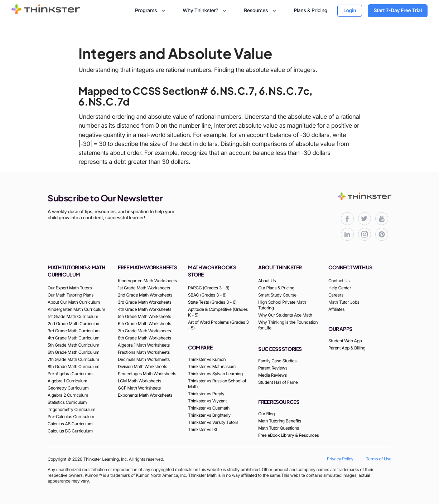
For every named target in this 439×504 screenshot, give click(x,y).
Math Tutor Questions (279, 428)
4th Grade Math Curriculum (74, 338)
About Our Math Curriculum (74, 302)
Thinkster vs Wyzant (207, 401)
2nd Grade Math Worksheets (145, 295)
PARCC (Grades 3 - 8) (209, 288)
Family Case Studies (277, 361)
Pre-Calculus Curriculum (71, 417)
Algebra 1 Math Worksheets (144, 345)
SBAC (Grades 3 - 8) (207, 295)
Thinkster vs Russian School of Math (217, 384)
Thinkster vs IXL (203, 429)
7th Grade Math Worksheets (144, 331)
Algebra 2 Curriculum (68, 395)
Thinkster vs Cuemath (209, 408)
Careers (336, 295)
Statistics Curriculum (67, 402)
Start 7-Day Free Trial (398, 11)
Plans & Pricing (310, 11)
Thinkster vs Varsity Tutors (213, 422)
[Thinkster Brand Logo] (46, 12)
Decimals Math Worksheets (144, 359)
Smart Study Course (277, 295)
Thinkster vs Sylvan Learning (215, 374)
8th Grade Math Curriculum (73, 366)
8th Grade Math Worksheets (144, 338)
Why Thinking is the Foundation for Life (288, 325)
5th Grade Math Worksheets (144, 316)
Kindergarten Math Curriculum (76, 309)
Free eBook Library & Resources (289, 435)
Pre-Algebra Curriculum (70, 374)
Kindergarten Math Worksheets (147, 281)
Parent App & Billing (347, 348)
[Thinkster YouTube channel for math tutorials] (382, 219)
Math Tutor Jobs (344, 302)
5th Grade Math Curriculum (73, 345)
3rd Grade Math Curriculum (74, 331)
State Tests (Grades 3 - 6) (212, 302)
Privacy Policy (340, 459)
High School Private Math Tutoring (282, 305)
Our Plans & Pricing (276, 288)
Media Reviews (272, 375)
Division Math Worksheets (143, 366)
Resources (261, 11)
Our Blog (266, 414)
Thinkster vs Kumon (207, 359)
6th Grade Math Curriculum (73, 352)
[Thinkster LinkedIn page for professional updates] (347, 234)
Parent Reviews (273, 368)
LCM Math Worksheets (139, 381)
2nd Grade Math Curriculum (74, 324)
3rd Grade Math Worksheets (145, 302)
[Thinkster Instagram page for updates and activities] (365, 234)
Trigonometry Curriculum (71, 409)
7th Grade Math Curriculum (73, 359)
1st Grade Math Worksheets (144, 288)
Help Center (340, 288)
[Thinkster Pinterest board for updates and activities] (382, 234)
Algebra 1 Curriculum (67, 381)
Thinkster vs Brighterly (209, 415)
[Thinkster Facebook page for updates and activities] (347, 219)
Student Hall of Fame (278, 382)
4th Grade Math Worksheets (144, 309)
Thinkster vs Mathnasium (212, 366)
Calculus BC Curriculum (70, 431)
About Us (267, 281)
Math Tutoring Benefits (280, 421)
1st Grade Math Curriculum (73, 316)
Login (350, 11)
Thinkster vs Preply (206, 394)
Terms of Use (379, 459)
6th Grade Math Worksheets (144, 324)
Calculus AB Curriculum (70, 424)
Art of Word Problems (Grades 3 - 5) (218, 325)
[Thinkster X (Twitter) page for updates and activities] (365, 219)
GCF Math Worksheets (139, 388)
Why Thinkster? (205, 11)
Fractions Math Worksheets (144, 352)
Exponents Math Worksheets (145, 395)
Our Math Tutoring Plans (71, 295)
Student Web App (345, 341)
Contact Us (339, 281)
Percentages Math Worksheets (147, 374)
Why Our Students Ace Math (285, 315)
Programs (151, 11)
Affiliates (336, 309)
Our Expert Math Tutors (70, 288)
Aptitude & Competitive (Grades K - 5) (218, 312)
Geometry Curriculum (68, 388)
